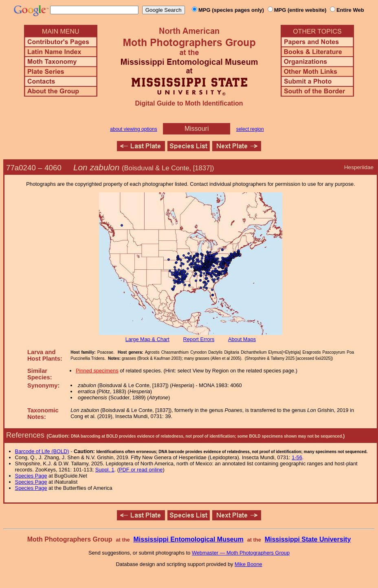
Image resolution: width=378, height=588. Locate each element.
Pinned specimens (97, 371)
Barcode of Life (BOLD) (42, 451)
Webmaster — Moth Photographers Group (241, 553)
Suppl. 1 (105, 470)
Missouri (197, 129)
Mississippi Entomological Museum (188, 539)
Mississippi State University (308, 539)
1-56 (297, 457)
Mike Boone (248, 564)
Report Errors (199, 339)
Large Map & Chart (147, 339)
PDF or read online (141, 470)
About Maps (242, 339)
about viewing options (133, 129)
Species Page (31, 476)
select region (250, 129)
